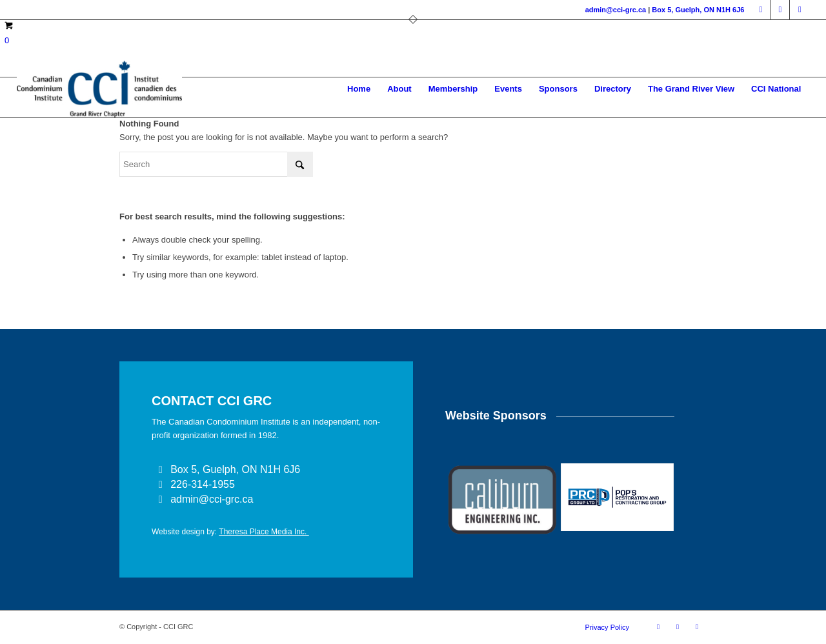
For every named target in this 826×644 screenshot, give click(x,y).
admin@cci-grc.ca (616, 10)
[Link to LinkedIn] (780, 10)
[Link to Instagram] (800, 10)
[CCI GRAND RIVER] (99, 89)
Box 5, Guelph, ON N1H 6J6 (698, 10)
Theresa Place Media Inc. (264, 532)
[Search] (216, 164)
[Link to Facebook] (761, 10)
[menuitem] (359, 89)
